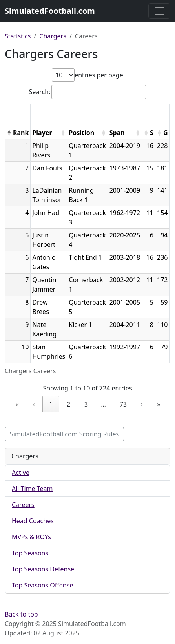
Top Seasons (30, 553)
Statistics (18, 36)
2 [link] (68, 404)
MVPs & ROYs (31, 537)
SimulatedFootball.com (50, 11)
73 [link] (123, 404)
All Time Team (32, 489)
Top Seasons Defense (43, 569)
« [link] (17, 404)
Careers (23, 505)
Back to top (21, 614)
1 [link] (51, 404)
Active (21, 473)
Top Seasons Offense (42, 585)
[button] (9, 133)
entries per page (99, 75)
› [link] (142, 404)
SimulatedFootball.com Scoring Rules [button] (64, 434)
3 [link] (86, 404)
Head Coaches (33, 521)
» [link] (159, 404)
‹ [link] (34, 404)
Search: (40, 92)
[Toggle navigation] (159, 11)
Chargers (53, 36)
